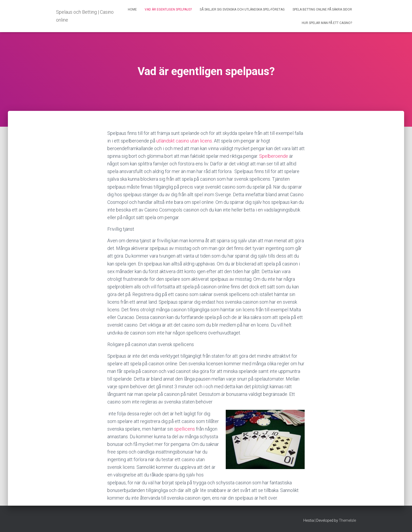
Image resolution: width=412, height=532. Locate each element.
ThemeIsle (347, 520)
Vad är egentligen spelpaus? (168, 9)
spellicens (185, 429)
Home (132, 9)
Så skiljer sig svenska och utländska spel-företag (242, 9)
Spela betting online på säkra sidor (322, 9)
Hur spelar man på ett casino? (327, 23)
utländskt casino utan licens (184, 141)
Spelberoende (274, 156)
